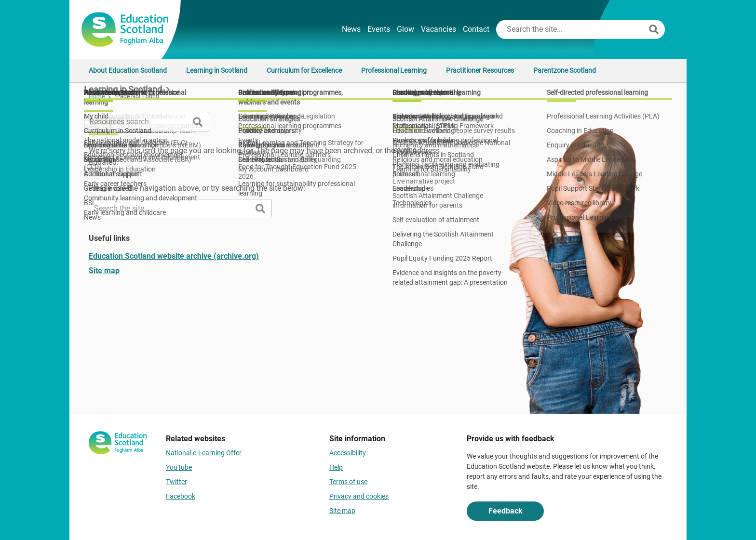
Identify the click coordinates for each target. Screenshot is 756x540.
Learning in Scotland (217, 70)
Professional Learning (394, 70)
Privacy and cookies (359, 496)
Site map (104, 270)
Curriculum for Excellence (304, 70)
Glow (405, 29)
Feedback (506, 511)
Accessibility (348, 453)
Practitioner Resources (480, 70)
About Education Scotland (128, 70)
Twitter (176, 482)
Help (336, 467)
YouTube (179, 467)
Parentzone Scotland (565, 70)
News (351, 29)
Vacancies (439, 29)
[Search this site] (571, 29)
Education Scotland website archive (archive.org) (174, 256)
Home (97, 96)
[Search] (654, 29)
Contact (476, 29)
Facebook (181, 496)
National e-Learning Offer (204, 453)
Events (379, 29)
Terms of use (348, 482)
